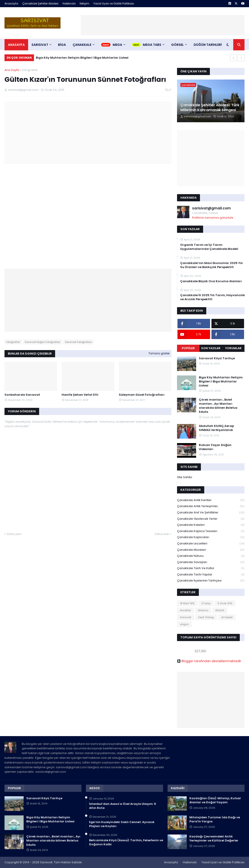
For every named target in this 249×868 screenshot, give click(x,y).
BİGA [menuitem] (62, 45)
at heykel (227, 617)
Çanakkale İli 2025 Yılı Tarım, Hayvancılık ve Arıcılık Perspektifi (213, 297)
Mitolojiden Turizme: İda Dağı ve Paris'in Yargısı (215, 819)
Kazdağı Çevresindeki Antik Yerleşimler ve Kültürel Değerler (214, 839)
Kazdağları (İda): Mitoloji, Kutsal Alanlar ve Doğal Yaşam (215, 800)
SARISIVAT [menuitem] (40, 45)
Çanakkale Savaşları (211, 562)
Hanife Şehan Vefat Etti (80, 395)
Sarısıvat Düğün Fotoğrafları (43, 342)
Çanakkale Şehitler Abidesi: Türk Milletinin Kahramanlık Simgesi (210, 108)
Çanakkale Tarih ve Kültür (211, 568)
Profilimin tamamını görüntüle (213, 218)
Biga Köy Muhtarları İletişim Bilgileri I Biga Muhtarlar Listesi (82, 58)
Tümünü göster (159, 353)
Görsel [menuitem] (177, 45)
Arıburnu (203, 610)
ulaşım (184, 624)
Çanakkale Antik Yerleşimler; (211, 506)
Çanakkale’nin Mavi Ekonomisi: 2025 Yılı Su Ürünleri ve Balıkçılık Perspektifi (211, 265)
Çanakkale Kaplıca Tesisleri (211, 531)
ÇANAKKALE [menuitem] (82, 45)
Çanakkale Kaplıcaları (211, 537)
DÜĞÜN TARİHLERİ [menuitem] (208, 45)
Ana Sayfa (12, 70)
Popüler (188, 348)
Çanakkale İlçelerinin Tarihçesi (211, 581)
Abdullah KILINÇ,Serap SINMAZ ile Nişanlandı (216, 428)
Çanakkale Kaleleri (211, 525)
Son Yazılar (211, 348)
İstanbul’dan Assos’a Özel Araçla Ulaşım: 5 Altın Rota (123, 806)
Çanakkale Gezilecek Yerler (211, 519)
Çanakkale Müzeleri (211, 550)
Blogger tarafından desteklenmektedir (209, 661)
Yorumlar (233, 348)
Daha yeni (14, 534)
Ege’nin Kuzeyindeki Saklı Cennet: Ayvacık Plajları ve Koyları (122, 824)
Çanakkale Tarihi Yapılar (211, 575)
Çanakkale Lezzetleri (211, 544)
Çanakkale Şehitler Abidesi (40, 3)
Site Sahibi (185, 477)
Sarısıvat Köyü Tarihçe (217, 358)
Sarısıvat (186, 617)
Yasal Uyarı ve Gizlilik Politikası (114, 3)
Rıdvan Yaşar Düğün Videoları (215, 447)
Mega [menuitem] (117, 45)
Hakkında (69, 3)
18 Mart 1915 (187, 603)
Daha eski (162, 534)
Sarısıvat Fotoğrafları (78, 342)
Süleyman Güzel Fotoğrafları (142, 395)
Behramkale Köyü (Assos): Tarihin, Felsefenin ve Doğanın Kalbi (126, 842)
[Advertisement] (163, 25)
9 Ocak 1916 (225, 603)
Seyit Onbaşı (206, 617)
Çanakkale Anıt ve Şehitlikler (211, 513)
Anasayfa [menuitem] (16, 45)
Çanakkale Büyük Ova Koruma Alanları (211, 281)
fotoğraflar (30, 70)
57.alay (206, 603)
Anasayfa (11, 3)
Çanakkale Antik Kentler (211, 500)
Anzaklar (185, 610)
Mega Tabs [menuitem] (152, 45)
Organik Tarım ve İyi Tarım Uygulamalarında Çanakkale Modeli (209, 247)
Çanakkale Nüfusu (211, 556)
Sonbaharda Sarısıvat (22, 395)
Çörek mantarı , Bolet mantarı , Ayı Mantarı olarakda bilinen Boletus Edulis (218, 406)
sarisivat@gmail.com (211, 208)
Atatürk (220, 610)
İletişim (84, 3)
